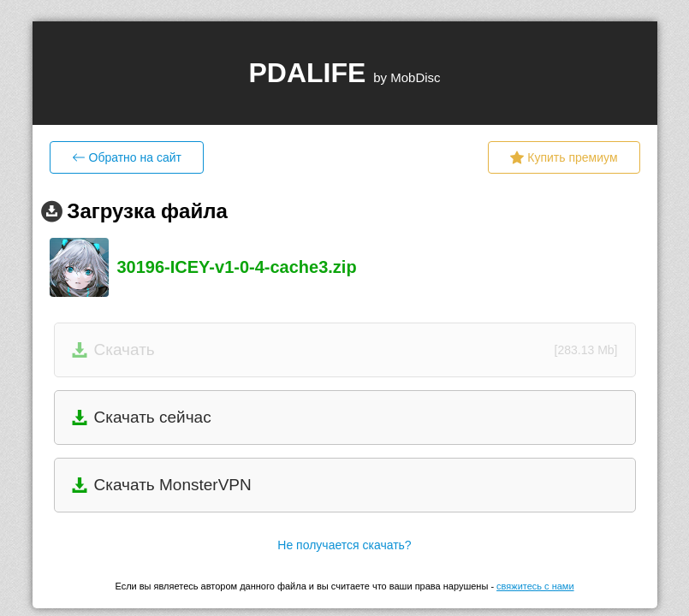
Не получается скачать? (344, 545)
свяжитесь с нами (535, 586)
